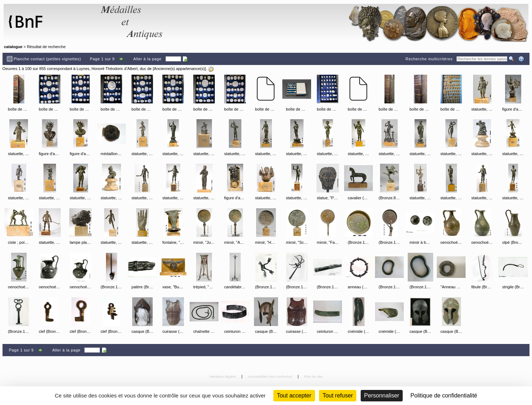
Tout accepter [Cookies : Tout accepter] (294, 395)
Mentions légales (223, 376)
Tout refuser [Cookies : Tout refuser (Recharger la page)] (338, 395)
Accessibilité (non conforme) (271, 376)
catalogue (13, 47)
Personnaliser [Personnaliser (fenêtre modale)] (382, 395)
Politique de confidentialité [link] (444, 395)
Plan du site (313, 376)
